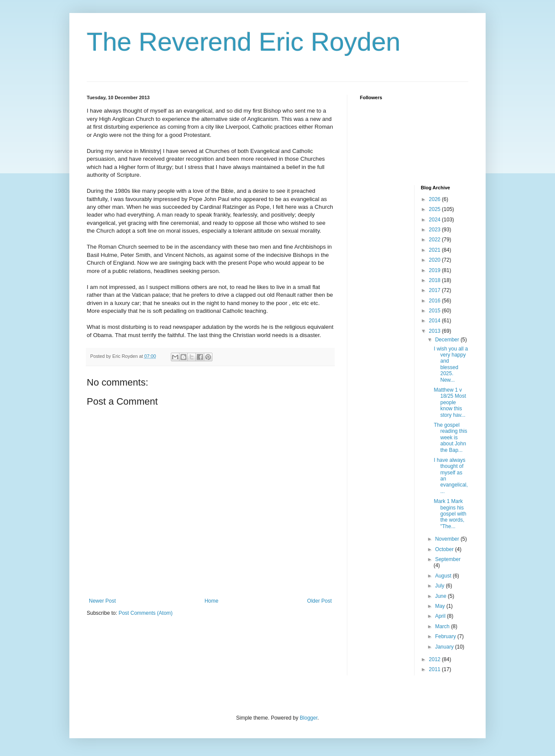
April (441, 616)
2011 (435, 669)
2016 (435, 301)
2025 (435, 209)
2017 (435, 290)
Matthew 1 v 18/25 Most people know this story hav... (450, 402)
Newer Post (102, 601)
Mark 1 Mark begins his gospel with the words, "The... (450, 514)
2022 (435, 240)
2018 (435, 280)
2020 (435, 260)
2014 (435, 321)
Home (212, 601)
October (445, 549)
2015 (435, 311)
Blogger (309, 718)
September (448, 559)
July (440, 586)
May (441, 606)
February (446, 636)
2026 (435, 199)
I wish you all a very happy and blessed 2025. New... (451, 364)
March (443, 626)
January (445, 647)
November (448, 539)
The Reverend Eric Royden (244, 42)
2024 (435, 220)
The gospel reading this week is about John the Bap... (450, 438)
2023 (435, 230)
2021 (435, 250)
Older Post (319, 601)
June (441, 596)
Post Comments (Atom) (145, 613)
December (448, 340)
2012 (435, 659)
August (444, 576)
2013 (435, 331)
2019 (435, 270)
